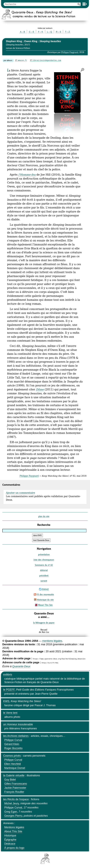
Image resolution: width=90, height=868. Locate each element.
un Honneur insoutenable (18, 724)
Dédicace (10, 844)
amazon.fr (22, 60)
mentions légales (52, 641)
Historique (10, 835)
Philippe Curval (13, 740)
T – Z (67, 32)
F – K (40, 32)
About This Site (45, 605)
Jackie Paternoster (15, 788)
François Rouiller (14, 792)
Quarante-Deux (21, 666)
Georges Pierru (13, 816)
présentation (44, 554)
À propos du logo (14, 848)
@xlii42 (45, 589)
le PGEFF (9, 690)
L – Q (49, 32)
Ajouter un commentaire (20, 493)
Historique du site (45, 600)
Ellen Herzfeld (13, 764)
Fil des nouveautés (45, 594)
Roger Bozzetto (13, 748)
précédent (44, 576)
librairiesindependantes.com (47, 60)
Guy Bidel (10, 780)
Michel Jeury (12, 803)
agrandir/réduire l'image (82, 70)
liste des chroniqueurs (44, 560)
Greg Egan (11, 812)
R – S (59, 32)
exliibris (8, 675)
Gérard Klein (12, 744)
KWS (6, 701)
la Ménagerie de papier (44, 623)
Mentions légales (14, 827)
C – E (32, 32)
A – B (23, 32)
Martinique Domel (15, 768)
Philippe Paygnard (70, 52)
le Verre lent (10, 713)
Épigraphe (10, 840)
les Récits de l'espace (16, 799)
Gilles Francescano (16, 784)
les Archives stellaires (16, 736)
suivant (44, 581)
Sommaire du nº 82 (44, 565)
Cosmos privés (12, 756)
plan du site (44, 516)
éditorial (44, 570)
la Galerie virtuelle (14, 775)
